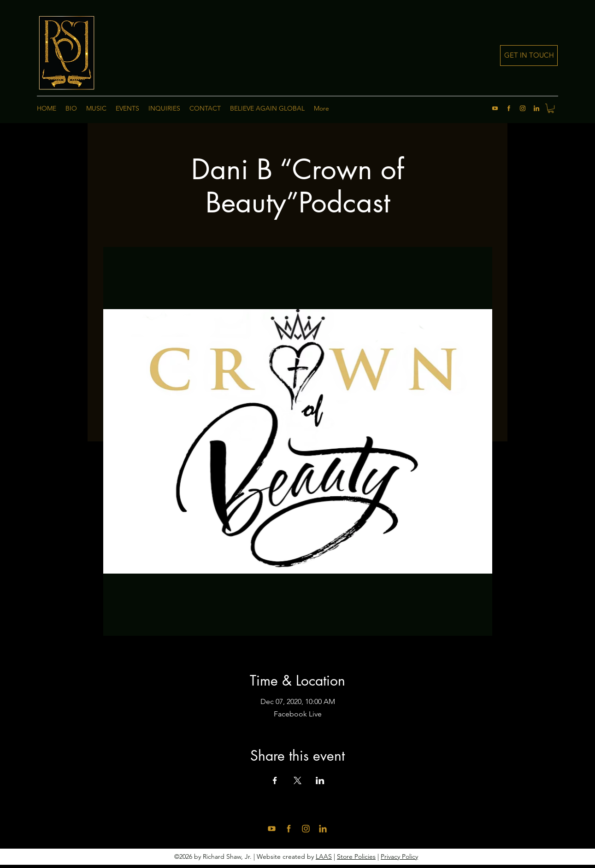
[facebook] (509, 108)
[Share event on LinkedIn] (320, 780)
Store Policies (356, 856)
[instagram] (523, 108)
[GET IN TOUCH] (529, 56)
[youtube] (495, 108)
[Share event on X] (297, 780)
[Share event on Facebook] (275, 780)
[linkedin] (536, 108)
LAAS (324, 856)
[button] (551, 108)
